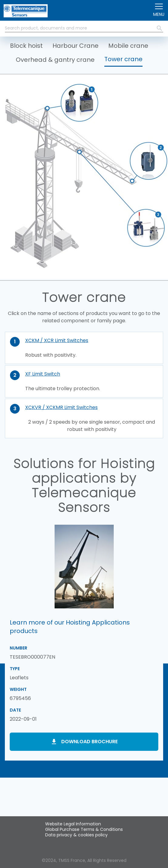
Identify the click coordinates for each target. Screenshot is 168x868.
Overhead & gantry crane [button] (55, 60)
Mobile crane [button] (128, 46)
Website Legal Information (73, 824)
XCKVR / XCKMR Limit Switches (61, 407)
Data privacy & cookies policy (76, 835)
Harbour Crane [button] (76, 46)
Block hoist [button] (26, 46)
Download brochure (89, 742)
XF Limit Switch (43, 374)
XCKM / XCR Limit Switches (57, 340)
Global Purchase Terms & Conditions (84, 829)
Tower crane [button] (123, 59)
